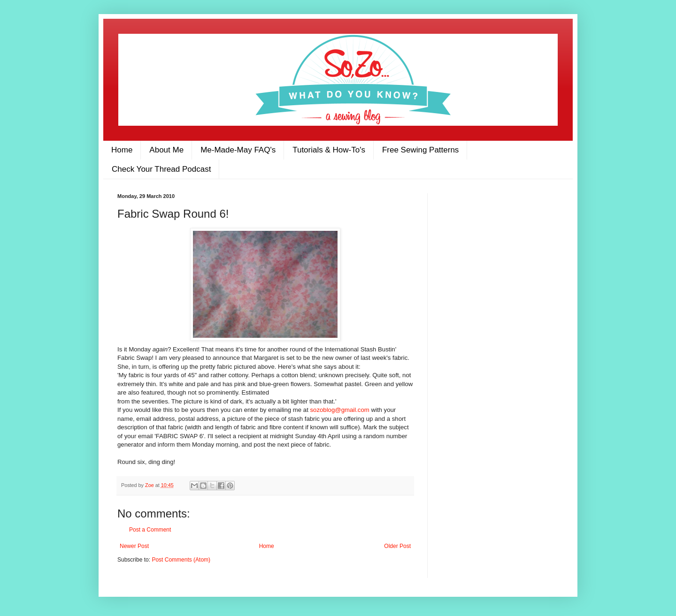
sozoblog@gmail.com (340, 410)
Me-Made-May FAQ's (238, 150)
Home (122, 150)
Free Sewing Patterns (420, 150)
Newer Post (134, 546)
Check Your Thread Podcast (161, 169)
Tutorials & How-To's (329, 150)
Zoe (150, 485)
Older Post (397, 546)
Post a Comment (150, 530)
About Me (166, 150)
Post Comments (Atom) (181, 560)
